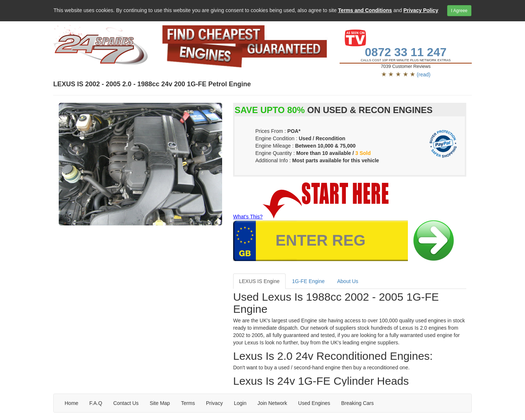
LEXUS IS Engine (259, 281)
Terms (188, 403)
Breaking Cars (357, 403)
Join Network (272, 403)
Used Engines (314, 403)
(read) (423, 75)
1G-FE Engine (309, 281)
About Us (348, 281)
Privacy (214, 403)
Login (240, 403)
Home (71, 403)
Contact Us (126, 403)
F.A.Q (96, 403)
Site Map (160, 403)
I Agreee (459, 11)
